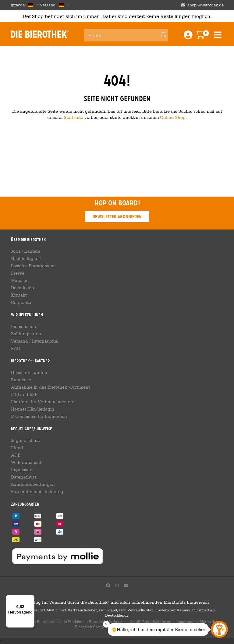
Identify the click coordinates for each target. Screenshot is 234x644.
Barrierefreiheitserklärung (37, 492)
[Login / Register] (188, 37)
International (45, 341)
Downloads (22, 288)
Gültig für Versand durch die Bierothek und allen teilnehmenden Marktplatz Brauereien (117, 602)
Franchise (21, 380)
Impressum (22, 470)
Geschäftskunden (29, 372)
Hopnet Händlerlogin (33, 409)
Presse (18, 273)
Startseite (74, 117)
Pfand (17, 448)
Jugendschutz (25, 440)
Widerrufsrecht (26, 462)
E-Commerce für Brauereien (39, 416)
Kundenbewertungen (33, 484)
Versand (19, 341)
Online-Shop (173, 117)
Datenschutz (24, 477)
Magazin (20, 280)
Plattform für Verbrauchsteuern (43, 402)
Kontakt (19, 295)
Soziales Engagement (33, 266)
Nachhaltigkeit (26, 258)
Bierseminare (24, 326)
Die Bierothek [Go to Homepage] (40, 34)
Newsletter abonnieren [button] (117, 217)
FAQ (16, 348)
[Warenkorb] (205, 37)
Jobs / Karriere (26, 251)
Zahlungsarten (26, 334)
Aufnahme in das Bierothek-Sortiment (50, 387)
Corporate (21, 302)
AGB (16, 455)
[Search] (161, 35)
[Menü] (31, 599)
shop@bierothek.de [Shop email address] (206, 5)
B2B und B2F (24, 394)
